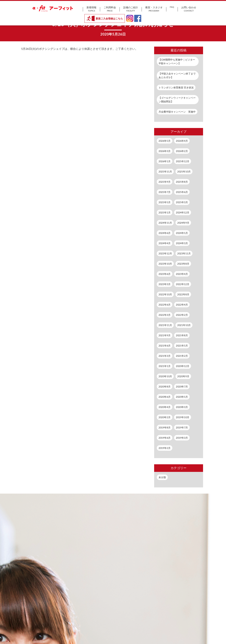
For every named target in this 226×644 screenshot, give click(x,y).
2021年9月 (165, 335)
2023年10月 (165, 264)
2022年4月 (182, 305)
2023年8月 (183, 264)
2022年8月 (183, 294)
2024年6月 (165, 233)
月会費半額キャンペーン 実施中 (177, 112)
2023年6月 (165, 274)
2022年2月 (182, 315)
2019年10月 (183, 417)
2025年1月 (165, 212)
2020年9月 (183, 376)
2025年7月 (165, 192)
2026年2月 (182, 151)
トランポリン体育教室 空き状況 (176, 87)
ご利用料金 (110, 9)
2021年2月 (182, 356)
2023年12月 (165, 253)
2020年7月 (182, 387)
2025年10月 (184, 172)
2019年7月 (182, 427)
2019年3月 (182, 438)
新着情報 (91, 9)
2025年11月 (165, 172)
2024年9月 (183, 223)
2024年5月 (182, 233)
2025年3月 (182, 202)
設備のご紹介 (131, 9)
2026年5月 (165, 141)
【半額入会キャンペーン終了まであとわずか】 (177, 75)
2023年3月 (165, 284)
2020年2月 (165, 417)
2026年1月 (165, 161)
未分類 (162, 477)
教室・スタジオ (154, 9)
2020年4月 (165, 407)
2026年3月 (165, 151)
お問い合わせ (189, 9)
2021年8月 (182, 335)
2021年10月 (184, 325)
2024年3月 (182, 243)
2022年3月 (165, 315)
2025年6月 (182, 192)
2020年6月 (165, 397)
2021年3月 (165, 356)
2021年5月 (182, 346)
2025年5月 (165, 202)
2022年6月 (165, 305)
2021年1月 (165, 366)
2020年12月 (183, 366)
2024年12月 (183, 212)
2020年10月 (165, 376)
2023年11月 (184, 253)
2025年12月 (183, 161)
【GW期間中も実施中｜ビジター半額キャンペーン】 (177, 61)
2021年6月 (165, 346)
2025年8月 (182, 182)
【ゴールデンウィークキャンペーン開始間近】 (177, 100)
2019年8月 (165, 427)
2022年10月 (165, 294)
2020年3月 (182, 407)
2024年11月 (165, 223)
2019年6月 (165, 438)
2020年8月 (165, 387)
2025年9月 (165, 182)
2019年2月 (165, 448)
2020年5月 (182, 397)
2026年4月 (182, 141)
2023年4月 (182, 274)
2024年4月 (165, 243)
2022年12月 (183, 284)
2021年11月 (165, 325)
